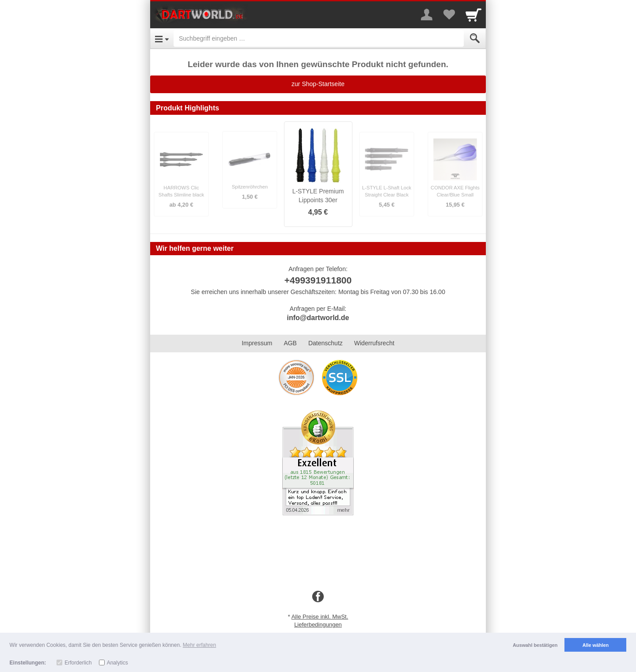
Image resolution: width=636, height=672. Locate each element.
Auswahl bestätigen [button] (535, 645)
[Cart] (473, 15)
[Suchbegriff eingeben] (319, 38)
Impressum (257, 343)
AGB (290, 343)
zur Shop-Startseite (318, 84)
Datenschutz (326, 343)
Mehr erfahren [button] (199, 645)
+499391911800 (318, 280)
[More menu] (427, 15)
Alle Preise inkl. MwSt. (320, 617)
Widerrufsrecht (374, 343)
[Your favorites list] (449, 15)
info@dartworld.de (318, 318)
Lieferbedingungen (318, 625)
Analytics (117, 663)
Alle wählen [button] (596, 645)
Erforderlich (78, 663)
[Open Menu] (162, 38)
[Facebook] (318, 597)
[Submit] (475, 38)
